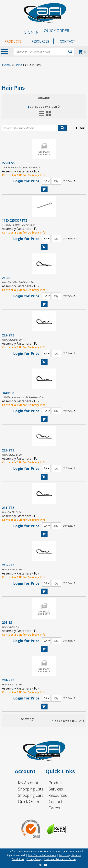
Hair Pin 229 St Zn (12, 340)
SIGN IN (32, 32)
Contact (55, 802)
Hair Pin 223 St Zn (12, 455)
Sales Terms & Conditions (42, 855)
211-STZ (8, 508)
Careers (56, 808)
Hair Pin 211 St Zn (12, 512)
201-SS (7, 622)
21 (56, 107)
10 (49, 107)
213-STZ (8, 565)
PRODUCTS (13, 41)
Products (57, 783)
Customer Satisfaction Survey (60, 859)
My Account (28, 783)
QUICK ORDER (56, 31)
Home (6, 65)
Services (56, 789)
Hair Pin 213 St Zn (12, 570)
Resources (58, 795)
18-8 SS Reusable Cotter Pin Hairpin (21, 167)
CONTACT (67, 41)
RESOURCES (40, 41)
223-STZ (8, 450)
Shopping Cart (31, 795)
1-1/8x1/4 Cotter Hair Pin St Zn (19, 225)
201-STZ (8, 680)
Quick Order (29, 802)
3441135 (8, 393)
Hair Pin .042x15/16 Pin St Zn (18, 282)
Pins (19, 65)
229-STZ (8, 335)
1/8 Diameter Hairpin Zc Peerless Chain (24, 397)
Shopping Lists (31, 789)
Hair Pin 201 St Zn (12, 685)
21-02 (6, 278)
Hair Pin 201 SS (10, 627)
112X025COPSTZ (15, 220)
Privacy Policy (34, 859)
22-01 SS (8, 163)
